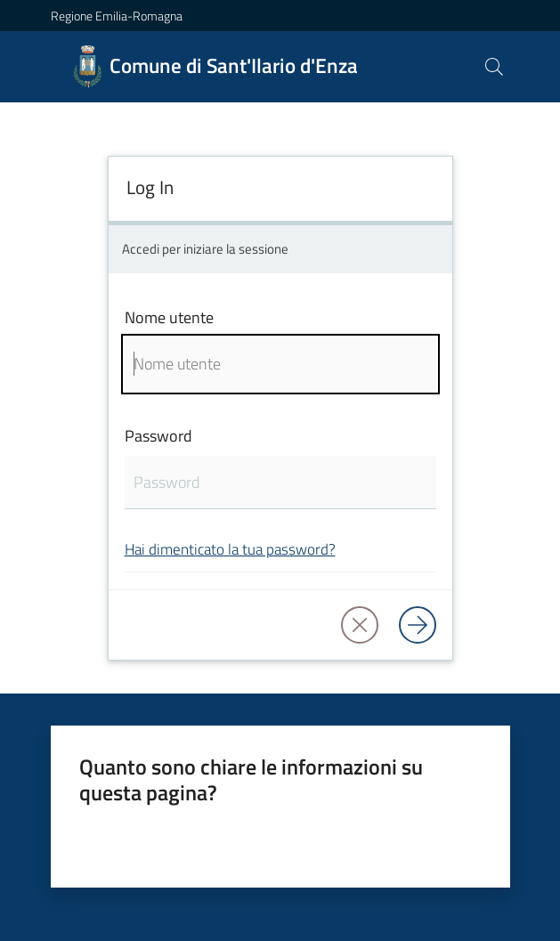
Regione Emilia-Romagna (117, 16)
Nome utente (169, 317)
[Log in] (418, 625)
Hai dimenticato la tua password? (230, 549)
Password (158, 436)
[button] (494, 67)
